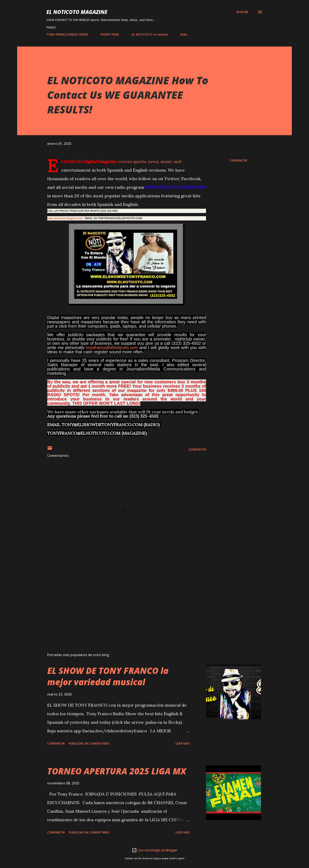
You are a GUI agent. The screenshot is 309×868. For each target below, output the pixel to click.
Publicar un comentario (89, 743)
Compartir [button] (238, 160)
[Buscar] (242, 12)
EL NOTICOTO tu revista (150, 34)
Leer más (183, 743)
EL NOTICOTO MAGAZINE (77, 12)
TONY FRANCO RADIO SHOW (67, 34)
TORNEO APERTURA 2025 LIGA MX (117, 771)
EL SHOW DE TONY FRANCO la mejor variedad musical (108, 676)
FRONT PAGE (110, 34)
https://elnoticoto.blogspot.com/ (65, 218)
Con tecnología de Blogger (155, 850)
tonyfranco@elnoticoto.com (112, 348)
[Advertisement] (120, 599)
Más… (185, 34)
